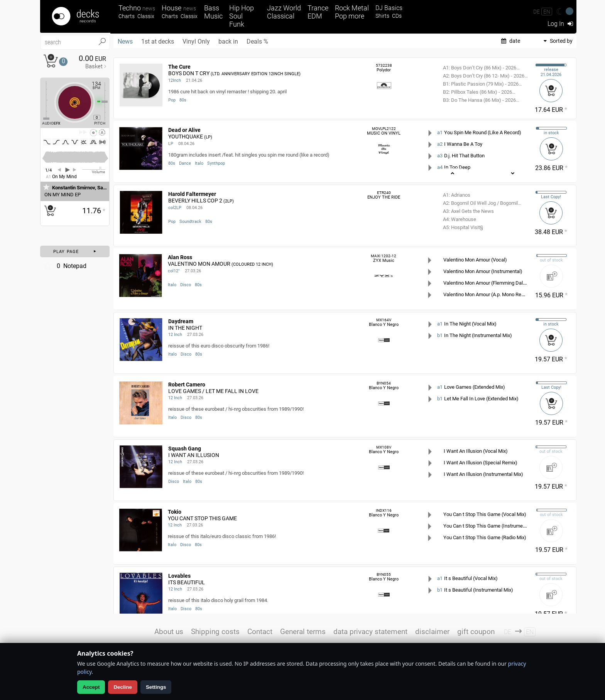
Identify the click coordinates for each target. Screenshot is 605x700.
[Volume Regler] (94, 169)
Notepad (64, 266)
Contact (260, 632)
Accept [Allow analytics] (91, 687)
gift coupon (476, 632)
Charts (127, 16)
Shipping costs (215, 632)
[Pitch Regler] (108, 101)
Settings (156, 687)
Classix (146, 16)
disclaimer (432, 632)
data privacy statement (370, 632)
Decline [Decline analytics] (123, 687)
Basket (94, 66)
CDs (397, 16)
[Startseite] (75, 16)
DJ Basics (389, 8)
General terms (303, 632)
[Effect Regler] (43, 100)
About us (169, 632)
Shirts (382, 16)
